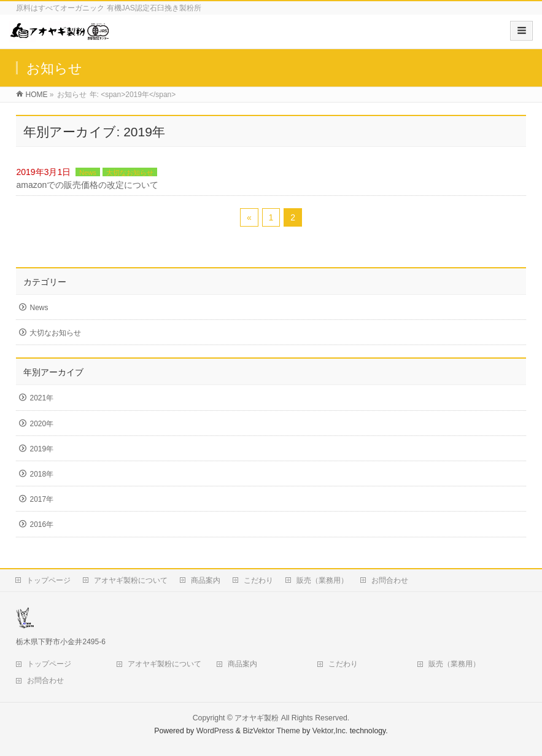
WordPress (215, 731)
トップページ (48, 580)
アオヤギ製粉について (131, 580)
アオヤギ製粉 (257, 718)
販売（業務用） (322, 580)
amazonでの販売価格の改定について (87, 185)
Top (513, 727)
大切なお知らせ (130, 173)
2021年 (41, 398)
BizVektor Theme (271, 731)
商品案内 (206, 580)
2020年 (41, 424)
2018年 (41, 474)
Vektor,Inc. (330, 731)
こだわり (258, 580)
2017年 (41, 499)
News (88, 173)
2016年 (41, 524)
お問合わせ (390, 580)
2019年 (41, 449)
